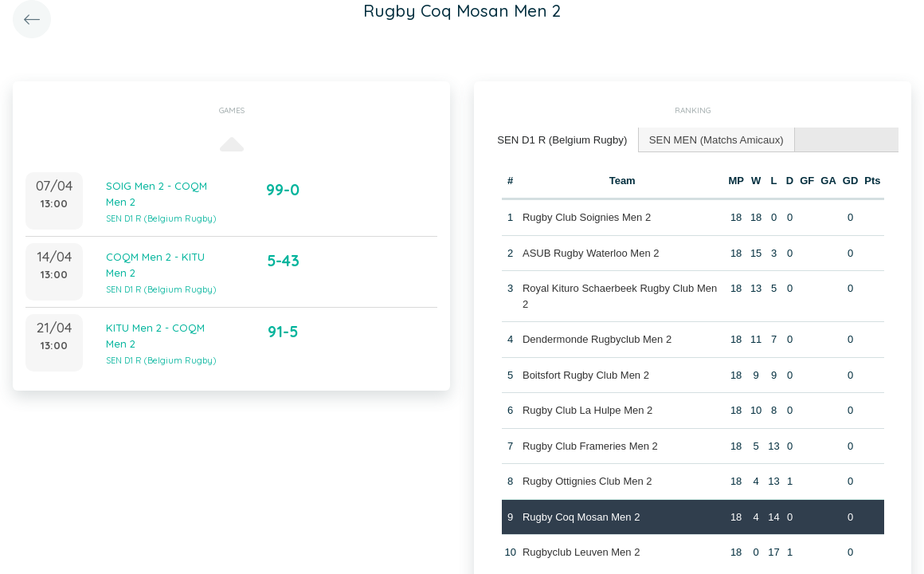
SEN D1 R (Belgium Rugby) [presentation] (561, 139)
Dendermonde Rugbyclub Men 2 (597, 338)
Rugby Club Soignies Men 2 (587, 216)
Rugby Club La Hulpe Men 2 (587, 409)
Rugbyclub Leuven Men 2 (581, 551)
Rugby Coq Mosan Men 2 (581, 516)
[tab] (561, 140)
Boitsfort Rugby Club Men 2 (586, 374)
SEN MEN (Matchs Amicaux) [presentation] (712, 139)
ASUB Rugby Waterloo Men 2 (591, 252)
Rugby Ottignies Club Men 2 (587, 480)
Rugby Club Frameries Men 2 (590, 445)
